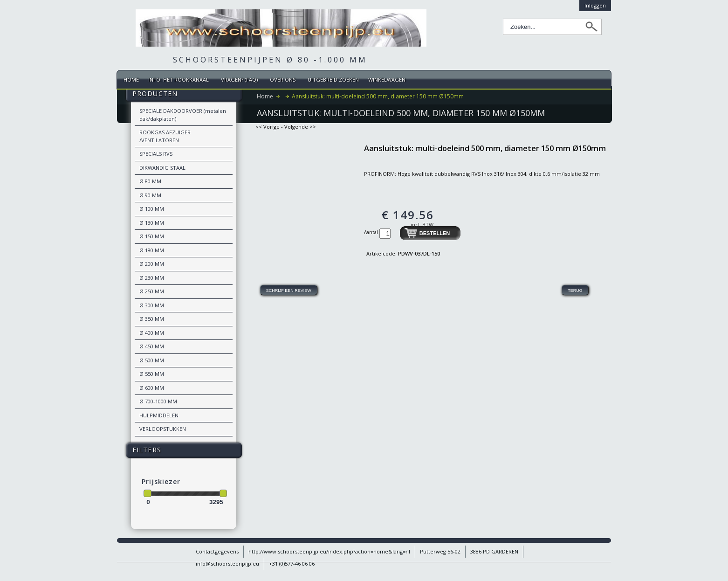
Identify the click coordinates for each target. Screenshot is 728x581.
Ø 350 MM (152, 319)
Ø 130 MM (152, 223)
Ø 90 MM (150, 195)
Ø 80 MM (150, 181)
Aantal (372, 232)
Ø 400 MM (152, 333)
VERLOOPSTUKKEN (163, 429)
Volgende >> (300, 127)
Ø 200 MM (152, 264)
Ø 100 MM (152, 209)
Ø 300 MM (152, 305)
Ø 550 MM (152, 374)
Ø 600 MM (152, 388)
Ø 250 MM (152, 291)
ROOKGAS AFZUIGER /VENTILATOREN (165, 136)
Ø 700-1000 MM (158, 401)
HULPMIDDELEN (159, 415)
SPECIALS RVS (156, 154)
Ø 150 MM (152, 236)
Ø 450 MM (152, 346)
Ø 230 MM (152, 278)
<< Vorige (268, 127)
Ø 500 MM (152, 360)
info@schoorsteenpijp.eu (227, 564)
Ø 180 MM (152, 250)
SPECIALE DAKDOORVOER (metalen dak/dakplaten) (183, 115)
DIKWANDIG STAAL (162, 168)
